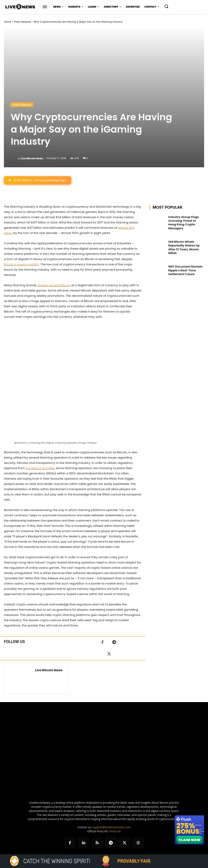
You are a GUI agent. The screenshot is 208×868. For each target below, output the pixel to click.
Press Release (22, 22)
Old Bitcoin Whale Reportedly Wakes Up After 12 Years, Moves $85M (183, 243)
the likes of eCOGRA (40, 468)
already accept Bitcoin (54, 285)
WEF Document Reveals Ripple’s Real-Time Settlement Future (184, 265)
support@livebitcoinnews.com (111, 827)
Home (8, 22)
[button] (166, 6)
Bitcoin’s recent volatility (21, 264)
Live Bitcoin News (32, 158)
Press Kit (115, 831)
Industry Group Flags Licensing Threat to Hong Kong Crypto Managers (185, 220)
